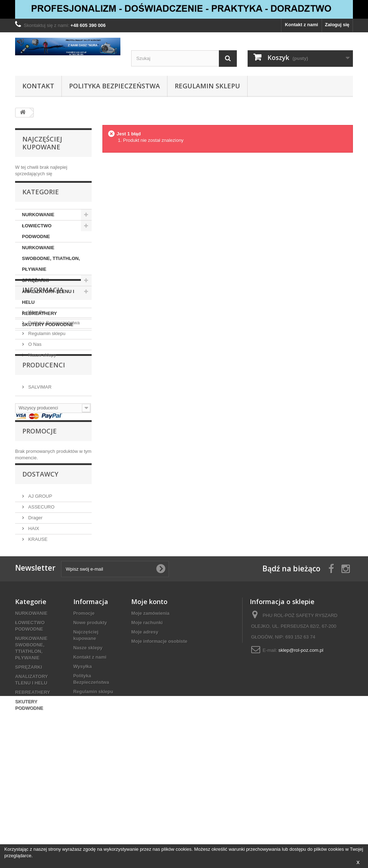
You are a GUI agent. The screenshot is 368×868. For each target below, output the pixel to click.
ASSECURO (41, 604)
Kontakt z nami (302, 25)
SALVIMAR (39, 467)
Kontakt (38, 86)
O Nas (34, 410)
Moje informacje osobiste (159, 756)
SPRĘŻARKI (35, 287)
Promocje (40, 523)
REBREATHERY (40, 320)
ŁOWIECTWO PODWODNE (37, 238)
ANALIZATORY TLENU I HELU (48, 304)
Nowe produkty (90, 737)
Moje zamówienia (150, 728)
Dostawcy (40, 574)
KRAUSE (37, 637)
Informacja (43, 359)
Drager (35, 615)
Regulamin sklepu (207, 86)
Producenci (44, 448)
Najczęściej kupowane (42, 143)
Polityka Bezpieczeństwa (114, 86)
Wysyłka (36, 378)
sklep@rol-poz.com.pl (301, 765)
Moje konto (149, 716)
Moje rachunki (147, 737)
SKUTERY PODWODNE (48, 331)
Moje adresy (145, 746)
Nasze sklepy (42, 421)
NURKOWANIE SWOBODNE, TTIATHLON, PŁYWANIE (51, 265)
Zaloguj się (337, 25)
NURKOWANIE (38, 221)
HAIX (33, 626)
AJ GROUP (40, 593)
